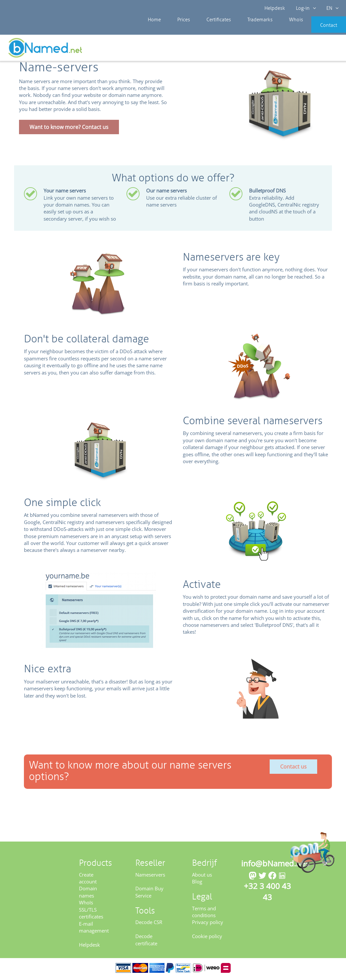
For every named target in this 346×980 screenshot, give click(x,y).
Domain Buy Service (149, 894)
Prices (177, 29)
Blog (197, 884)
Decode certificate (146, 942)
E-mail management (94, 929)
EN (332, 8)
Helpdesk (275, 8)
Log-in (305, 8)
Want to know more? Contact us (69, 129)
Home (153, 29)
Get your (322, 50)
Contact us (293, 769)
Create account (88, 880)
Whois (274, 29)
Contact (319, 29)
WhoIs (86, 905)
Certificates (206, 29)
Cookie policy (207, 938)
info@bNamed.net (275, 866)
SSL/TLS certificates (91, 915)
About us (202, 877)
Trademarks (243, 29)
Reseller (27, 49)
